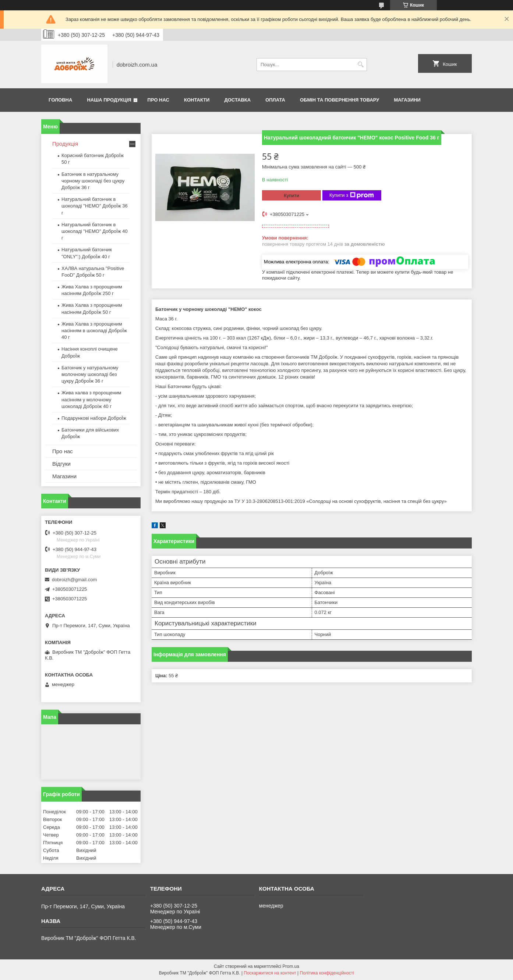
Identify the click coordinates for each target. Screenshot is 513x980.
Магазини (407, 100)
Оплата (275, 100)
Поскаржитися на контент (270, 973)
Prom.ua (291, 966)
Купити (291, 196)
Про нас (158, 100)
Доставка (237, 100)
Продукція (65, 144)
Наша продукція (109, 100)
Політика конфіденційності (327, 973)
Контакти (197, 100)
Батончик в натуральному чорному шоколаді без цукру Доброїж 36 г (93, 181)
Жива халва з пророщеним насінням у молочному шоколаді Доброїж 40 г (91, 399)
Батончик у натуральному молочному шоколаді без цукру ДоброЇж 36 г (90, 374)
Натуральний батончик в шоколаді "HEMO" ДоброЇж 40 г (95, 231)
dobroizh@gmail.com (74, 580)
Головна (60, 100)
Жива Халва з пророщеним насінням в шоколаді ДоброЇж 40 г (94, 331)
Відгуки (61, 464)
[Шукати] (360, 65)
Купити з (352, 195)
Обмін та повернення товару (339, 100)
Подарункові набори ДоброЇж (94, 418)
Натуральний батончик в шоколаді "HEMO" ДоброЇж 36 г (95, 206)
